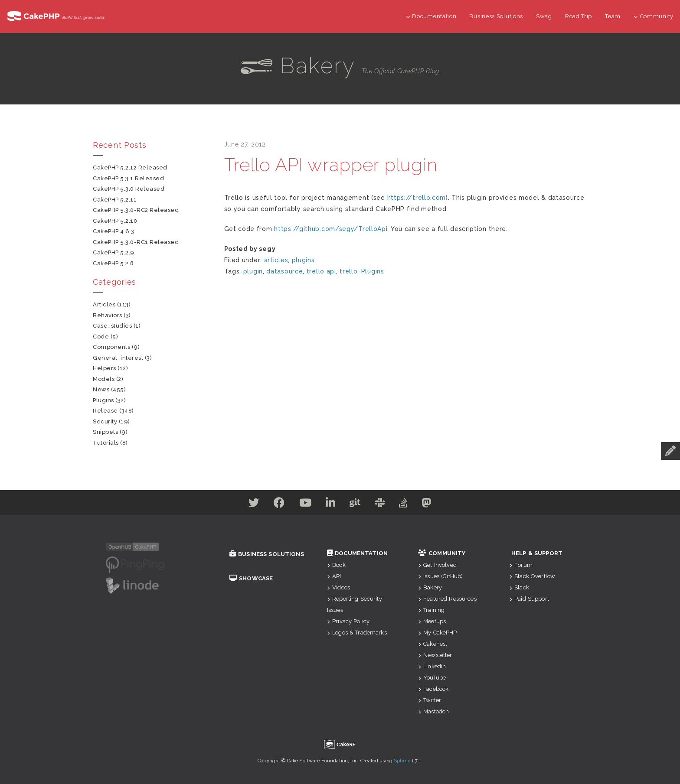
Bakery (430, 587)
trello (348, 271)
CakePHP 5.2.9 (114, 252)
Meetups (432, 621)
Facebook (433, 689)
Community (654, 16)
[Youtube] (300, 504)
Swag (544, 16)
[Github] (357, 504)
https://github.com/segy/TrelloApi (331, 229)
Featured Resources (447, 599)
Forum (521, 565)
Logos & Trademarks (357, 633)
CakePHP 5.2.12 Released (130, 168)
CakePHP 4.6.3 (114, 231)
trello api (321, 271)
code (101, 337)
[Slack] (385, 504)
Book (336, 565)
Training (431, 610)
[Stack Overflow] (412, 504)
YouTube (432, 678)
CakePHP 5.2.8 (113, 263)
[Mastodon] (439, 504)
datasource (284, 271)
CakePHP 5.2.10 (115, 221)
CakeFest (433, 644)
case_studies (112, 326)
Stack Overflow (532, 576)
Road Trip (579, 16)
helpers (105, 368)
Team (613, 16)
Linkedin (432, 666)
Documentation (431, 16)
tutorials (106, 443)
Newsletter (435, 655)
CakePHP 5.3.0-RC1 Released (136, 242)
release (105, 411)
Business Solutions (496, 16)
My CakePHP (438, 633)
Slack (519, 587)
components (111, 347)
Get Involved (437, 565)
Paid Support (529, 599)
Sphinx (402, 761)
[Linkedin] (329, 504)
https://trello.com (417, 198)
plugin (253, 271)
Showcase (251, 578)
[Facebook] (271, 504)
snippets (105, 432)
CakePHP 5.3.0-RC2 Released (136, 210)
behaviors (108, 315)
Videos (338, 587)
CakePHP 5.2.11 (115, 200)
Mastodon (433, 711)
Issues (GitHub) (440, 576)
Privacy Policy (348, 621)
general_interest (118, 358)
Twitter (430, 700)
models (104, 379)
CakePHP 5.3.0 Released (129, 189)
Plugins (373, 271)
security (105, 421)
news (101, 389)
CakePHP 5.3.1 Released (128, 178)
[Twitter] (242, 504)
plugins (303, 260)
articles (276, 260)
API (334, 576)
